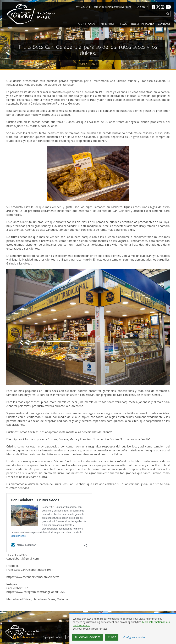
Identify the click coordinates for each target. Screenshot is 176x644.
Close (112, 637)
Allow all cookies (87, 637)
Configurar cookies (134, 637)
